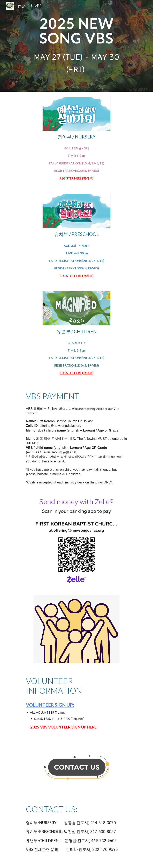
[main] (76, 31)
